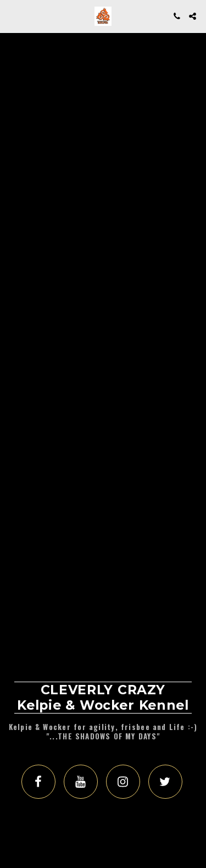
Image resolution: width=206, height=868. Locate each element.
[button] (12, 16)
